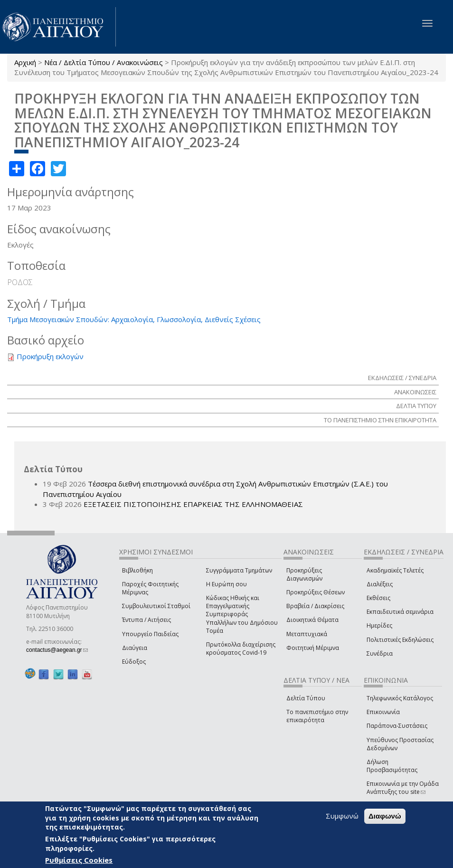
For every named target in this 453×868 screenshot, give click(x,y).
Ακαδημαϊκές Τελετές (395, 570)
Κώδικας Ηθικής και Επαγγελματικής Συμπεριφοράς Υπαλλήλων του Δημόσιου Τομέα (242, 614)
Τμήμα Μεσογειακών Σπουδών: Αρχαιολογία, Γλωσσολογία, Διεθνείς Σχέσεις (134, 319)
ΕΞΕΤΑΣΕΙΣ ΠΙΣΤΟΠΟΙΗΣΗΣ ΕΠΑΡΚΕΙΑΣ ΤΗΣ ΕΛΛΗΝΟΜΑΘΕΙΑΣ (193, 504)
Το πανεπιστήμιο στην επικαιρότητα (317, 716)
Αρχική (25, 62)
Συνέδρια (380, 653)
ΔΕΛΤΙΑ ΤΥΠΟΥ (416, 406)
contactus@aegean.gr (57, 650)
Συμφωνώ (342, 816)
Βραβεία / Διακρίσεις (315, 606)
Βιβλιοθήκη (137, 570)
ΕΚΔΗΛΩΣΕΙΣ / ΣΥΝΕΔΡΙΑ (402, 378)
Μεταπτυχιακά (307, 634)
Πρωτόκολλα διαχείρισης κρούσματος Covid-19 (241, 649)
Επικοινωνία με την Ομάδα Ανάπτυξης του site (403, 788)
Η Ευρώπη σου (226, 584)
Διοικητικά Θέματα (312, 620)
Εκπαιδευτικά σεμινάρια (400, 612)
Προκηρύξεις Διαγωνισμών (304, 574)
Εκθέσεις (378, 598)
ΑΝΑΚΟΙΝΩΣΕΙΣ (415, 392)
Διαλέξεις (380, 584)
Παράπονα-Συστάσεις (397, 726)
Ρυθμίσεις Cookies (79, 860)
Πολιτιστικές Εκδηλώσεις (400, 640)
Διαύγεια (135, 648)
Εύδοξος (134, 662)
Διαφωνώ (385, 816)
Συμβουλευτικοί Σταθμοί (156, 606)
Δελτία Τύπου (306, 698)
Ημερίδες (379, 625)
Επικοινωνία (383, 712)
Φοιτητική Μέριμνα (313, 648)
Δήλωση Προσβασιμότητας (392, 766)
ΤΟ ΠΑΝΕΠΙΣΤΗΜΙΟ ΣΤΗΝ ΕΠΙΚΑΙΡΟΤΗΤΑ (380, 420)
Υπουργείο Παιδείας (150, 634)
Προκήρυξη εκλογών (50, 356)
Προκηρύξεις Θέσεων (316, 592)
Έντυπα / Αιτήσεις (146, 620)
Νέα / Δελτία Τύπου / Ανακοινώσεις (104, 62)
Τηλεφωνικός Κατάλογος (400, 698)
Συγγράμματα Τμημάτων (239, 570)
